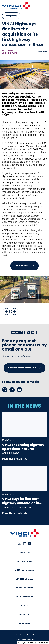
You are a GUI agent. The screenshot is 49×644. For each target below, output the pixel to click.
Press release (9, 51)
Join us (25, 605)
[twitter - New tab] (5, 390)
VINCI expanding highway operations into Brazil (23, 447)
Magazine (25, 614)
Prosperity (11, 16)
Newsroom (24, 623)
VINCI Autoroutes (25, 570)
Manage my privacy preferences (33, 642)
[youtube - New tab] (19, 390)
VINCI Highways (10, 53)
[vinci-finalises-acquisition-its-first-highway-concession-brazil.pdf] (24, 266)
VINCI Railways (25, 588)
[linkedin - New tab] (12, 390)
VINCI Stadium (24, 597)
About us (25, 553)
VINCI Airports (25, 561)
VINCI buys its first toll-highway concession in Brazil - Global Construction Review (24, 505)
